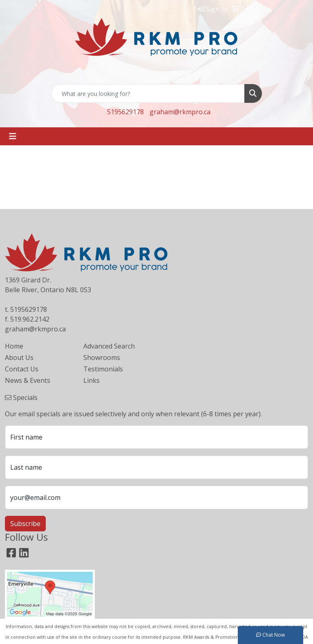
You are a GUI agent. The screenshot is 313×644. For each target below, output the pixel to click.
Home (14, 346)
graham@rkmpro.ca (180, 112)
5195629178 (125, 112)
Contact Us (22, 369)
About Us (19, 358)
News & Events (28, 380)
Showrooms (102, 358)
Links (92, 380)
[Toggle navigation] (13, 136)
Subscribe (25, 524)
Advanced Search (109, 346)
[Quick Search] (148, 93)
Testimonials (103, 369)
